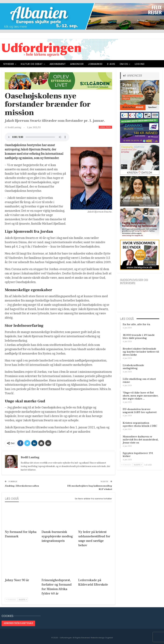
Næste (23, 600)
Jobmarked (95, 64)
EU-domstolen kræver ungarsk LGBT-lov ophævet (140, 411)
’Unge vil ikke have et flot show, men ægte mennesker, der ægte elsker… (141, 396)
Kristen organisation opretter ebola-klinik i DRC (140, 424)
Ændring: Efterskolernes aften (22, 486)
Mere (152, 64)
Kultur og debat (32, 64)
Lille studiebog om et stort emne (139, 380)
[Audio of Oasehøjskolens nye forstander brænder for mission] (37, 137)
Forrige (11, 600)
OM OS (124, 64)
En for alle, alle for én (136, 324)
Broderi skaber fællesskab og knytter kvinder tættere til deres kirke (141, 352)
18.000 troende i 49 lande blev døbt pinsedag (139, 337)
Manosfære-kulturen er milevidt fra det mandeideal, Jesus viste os (141, 440)
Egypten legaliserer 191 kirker (138, 455)
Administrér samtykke (18, 623)
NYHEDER (9, 64)
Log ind (140, 64)
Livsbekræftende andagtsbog (133, 367)
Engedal (109, 638)
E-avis (111, 64)
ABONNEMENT (58, 64)
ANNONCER (77, 64)
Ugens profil (105, 127)
